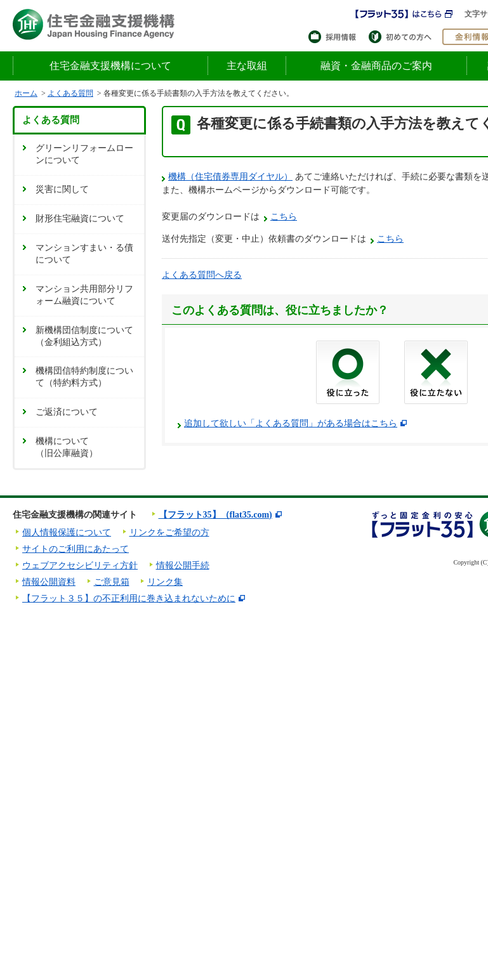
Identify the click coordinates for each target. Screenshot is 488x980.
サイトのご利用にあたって (76, 549)
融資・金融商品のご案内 (376, 66)
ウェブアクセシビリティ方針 (80, 565)
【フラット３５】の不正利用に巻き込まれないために (129, 598)
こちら (284, 217)
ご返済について (67, 412)
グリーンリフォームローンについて (84, 154)
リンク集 (165, 582)
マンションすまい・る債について (84, 254)
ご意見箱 (112, 582)
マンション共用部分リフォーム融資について (84, 295)
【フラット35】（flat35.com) (215, 515)
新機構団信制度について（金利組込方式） (84, 336)
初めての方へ (402, 37)
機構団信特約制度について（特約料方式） (84, 377)
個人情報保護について (67, 532)
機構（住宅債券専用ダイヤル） (230, 177)
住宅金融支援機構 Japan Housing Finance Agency (94, 24)
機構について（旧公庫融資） (67, 447)
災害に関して (62, 189)
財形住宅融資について (80, 219)
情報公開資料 (49, 582)
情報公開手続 (183, 565)
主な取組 (247, 66)
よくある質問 (70, 93)
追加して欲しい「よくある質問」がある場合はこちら (291, 423)
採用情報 (335, 37)
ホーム (26, 93)
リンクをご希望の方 (169, 532)
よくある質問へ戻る (202, 275)
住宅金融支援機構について (110, 66)
